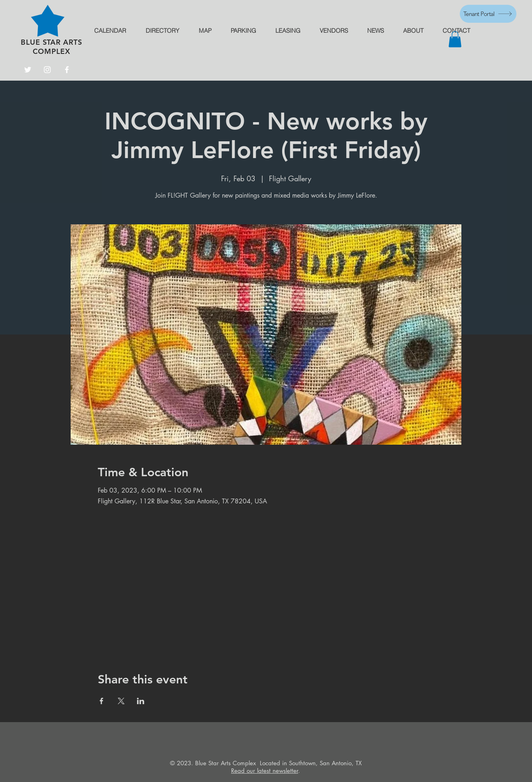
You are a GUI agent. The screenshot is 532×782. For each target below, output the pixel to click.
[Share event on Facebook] (102, 701)
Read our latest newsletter (265, 771)
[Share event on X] (121, 701)
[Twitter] (28, 70)
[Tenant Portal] (488, 14)
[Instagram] (47, 70)
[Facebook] (67, 70)
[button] (455, 39)
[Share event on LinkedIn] (141, 701)
